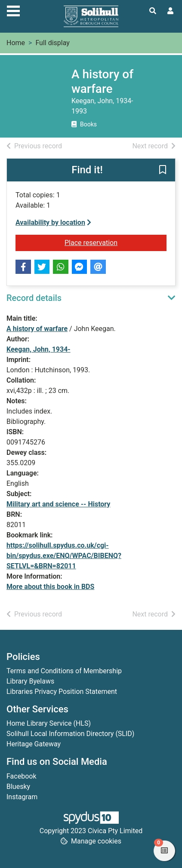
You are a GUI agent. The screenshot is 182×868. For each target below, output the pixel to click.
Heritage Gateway (34, 744)
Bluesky (18, 787)
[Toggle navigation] (13, 10)
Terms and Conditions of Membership (64, 671)
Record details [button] (34, 298)
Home (16, 43)
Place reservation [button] (116, 242)
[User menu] (170, 11)
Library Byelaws (30, 681)
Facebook (21, 776)
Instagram (22, 797)
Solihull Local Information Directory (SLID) (70, 734)
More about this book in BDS (50, 587)
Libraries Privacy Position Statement (62, 692)
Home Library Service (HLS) (49, 723)
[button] (163, 171)
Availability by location (53, 222)
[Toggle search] (153, 11)
